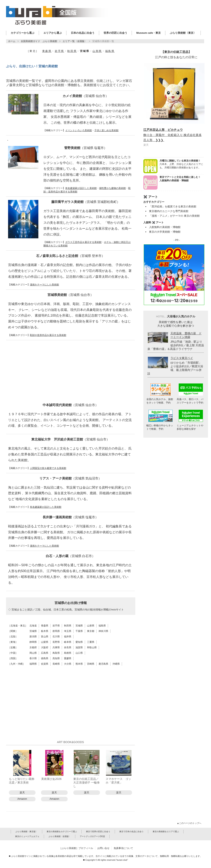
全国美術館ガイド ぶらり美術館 (39, 41)
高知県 (56, 658)
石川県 (56, 637)
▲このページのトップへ (189, 823)
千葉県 (79, 631)
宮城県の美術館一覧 (103, 41)
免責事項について (123, 848)
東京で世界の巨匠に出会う (98, 832)
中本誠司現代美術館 (70, 405)
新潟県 (33, 637)
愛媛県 (68, 658)
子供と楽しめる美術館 (106, 130)
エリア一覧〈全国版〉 (75, 41)
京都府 (33, 647)
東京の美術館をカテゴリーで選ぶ (62, 832)
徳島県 (45, 658)
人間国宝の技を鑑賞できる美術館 (48, 468)
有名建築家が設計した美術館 (81, 188)
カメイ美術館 (86, 96)
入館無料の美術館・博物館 (165, 227)
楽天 (22, 792)
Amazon (22, 799)
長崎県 (56, 664)
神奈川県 (103, 631)
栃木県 (45, 631)
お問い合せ (103, 848)
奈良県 (68, 647)
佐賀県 (45, 664)
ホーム (12, 41)
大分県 (68, 664)
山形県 (97, 51)
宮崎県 (91, 664)
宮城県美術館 (70, 295)
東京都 (91, 631)
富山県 (45, 637)
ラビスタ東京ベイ (182, 358)
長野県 (56, 642)
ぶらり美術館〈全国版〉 (60, 836)
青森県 (47, 51)
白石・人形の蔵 (70, 556)
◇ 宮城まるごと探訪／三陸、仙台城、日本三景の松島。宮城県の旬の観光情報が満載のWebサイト (66, 610)
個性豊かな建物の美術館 (112, 188)
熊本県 (79, 664)
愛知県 (79, 642)
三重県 (91, 642)
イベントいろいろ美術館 (79, 130)
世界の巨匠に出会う (115, 33)
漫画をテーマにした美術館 (44, 285)
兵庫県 (56, 647)
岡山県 (33, 653)
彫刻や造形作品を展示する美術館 (48, 335)
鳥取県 (56, 653)
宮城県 (79, 626)
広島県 (45, 653)
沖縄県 (116, 664)
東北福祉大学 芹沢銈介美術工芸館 (70, 439)
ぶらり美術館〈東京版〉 (26, 832)
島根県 (68, 653)
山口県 (79, 653)
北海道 (33, 626)
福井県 (68, 637)
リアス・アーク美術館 (70, 478)
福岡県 (33, 664)
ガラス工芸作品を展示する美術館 (83, 242)
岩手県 (59, 51)
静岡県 (33, 642)
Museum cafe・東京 (149, 33)
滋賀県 (79, 647)
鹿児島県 (103, 664)
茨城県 (33, 631)
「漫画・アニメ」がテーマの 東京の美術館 (174, 216)
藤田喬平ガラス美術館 (86, 202)
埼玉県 (68, 631)
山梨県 (45, 642)
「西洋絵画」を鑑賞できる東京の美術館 (173, 206)
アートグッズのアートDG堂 (92, 836)
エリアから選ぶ (53, 33)
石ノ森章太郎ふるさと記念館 (70, 256)
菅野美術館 (86, 148)
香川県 (33, 658)
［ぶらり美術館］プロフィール (76, 848)
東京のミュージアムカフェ (27, 836)
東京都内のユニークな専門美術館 (169, 211)
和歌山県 (92, 647)
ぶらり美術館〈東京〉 (183, 33)
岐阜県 (68, 642)
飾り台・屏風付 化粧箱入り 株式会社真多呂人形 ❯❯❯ (173, 135)
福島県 (110, 51)
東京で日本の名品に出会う (131, 832)
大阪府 (45, 647)
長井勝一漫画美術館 (70, 517)
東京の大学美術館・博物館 (165, 232)
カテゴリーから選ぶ (23, 33)
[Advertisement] (70, 372)
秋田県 (72, 51)
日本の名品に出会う (83, 33)
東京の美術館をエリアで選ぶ (166, 832)
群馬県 (56, 631)
